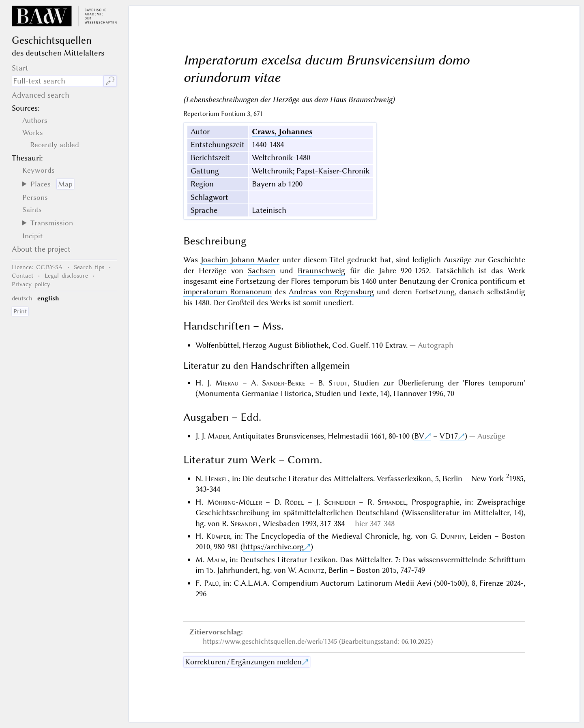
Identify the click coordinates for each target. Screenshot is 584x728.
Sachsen (262, 271)
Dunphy (453, 536)
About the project (41, 249)
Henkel (216, 479)
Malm (216, 560)
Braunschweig (321, 271)
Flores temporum (319, 281)
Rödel (294, 502)
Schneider (340, 502)
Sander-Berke (284, 383)
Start (20, 68)
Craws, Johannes (282, 132)
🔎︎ (110, 81)
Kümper (218, 536)
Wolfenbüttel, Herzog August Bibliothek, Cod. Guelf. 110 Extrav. (302, 345)
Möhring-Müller (235, 502)
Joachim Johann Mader (240, 260)
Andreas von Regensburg (331, 292)
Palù (211, 583)
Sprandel (392, 502)
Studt (338, 383)
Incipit (32, 236)
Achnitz (311, 570)
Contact (23, 276)
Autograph (436, 345)
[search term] (58, 81)
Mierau (227, 383)
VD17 (449, 436)
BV (419, 436)
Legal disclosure (66, 276)
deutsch (22, 298)
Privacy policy (31, 284)
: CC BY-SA (37, 267)
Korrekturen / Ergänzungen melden (243, 662)
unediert (338, 303)
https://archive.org (273, 547)
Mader (218, 436)
